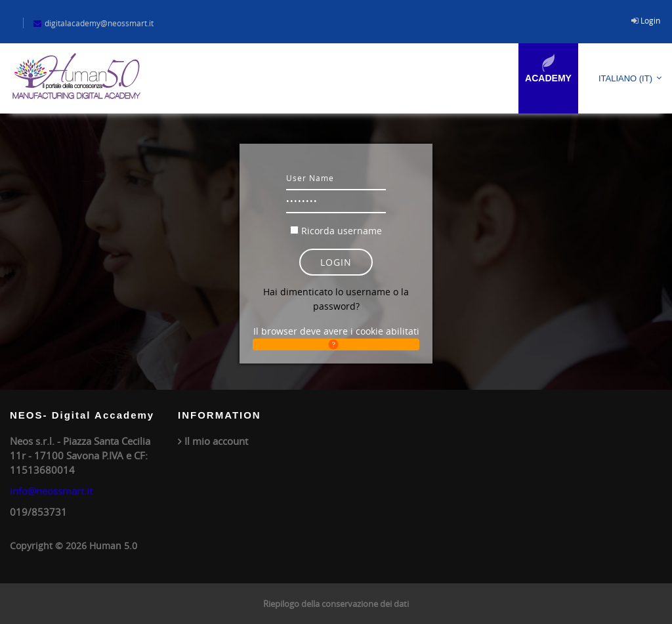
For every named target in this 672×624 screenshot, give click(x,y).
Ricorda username (342, 231)
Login (650, 20)
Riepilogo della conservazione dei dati (336, 604)
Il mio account (216, 441)
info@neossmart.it (51, 491)
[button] (336, 344)
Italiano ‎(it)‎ (625, 78)
